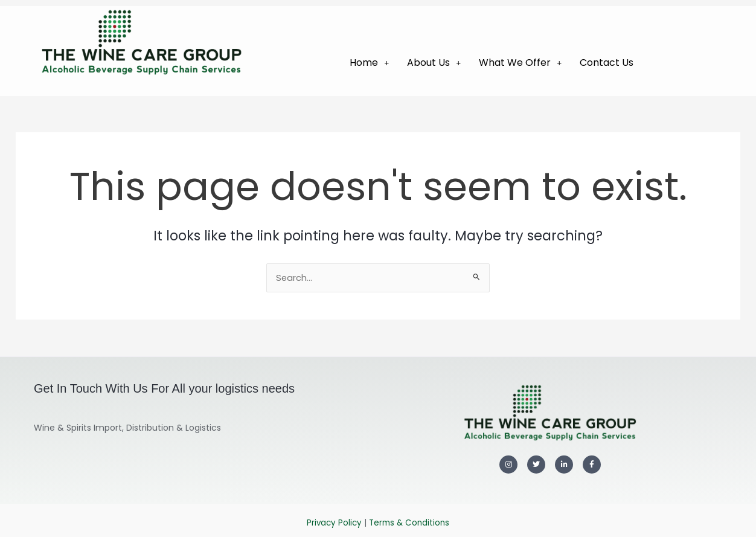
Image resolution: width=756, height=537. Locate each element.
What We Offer (520, 63)
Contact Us (607, 63)
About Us (434, 63)
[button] (369, 63)
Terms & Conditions (409, 523)
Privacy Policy (334, 523)
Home (369, 63)
